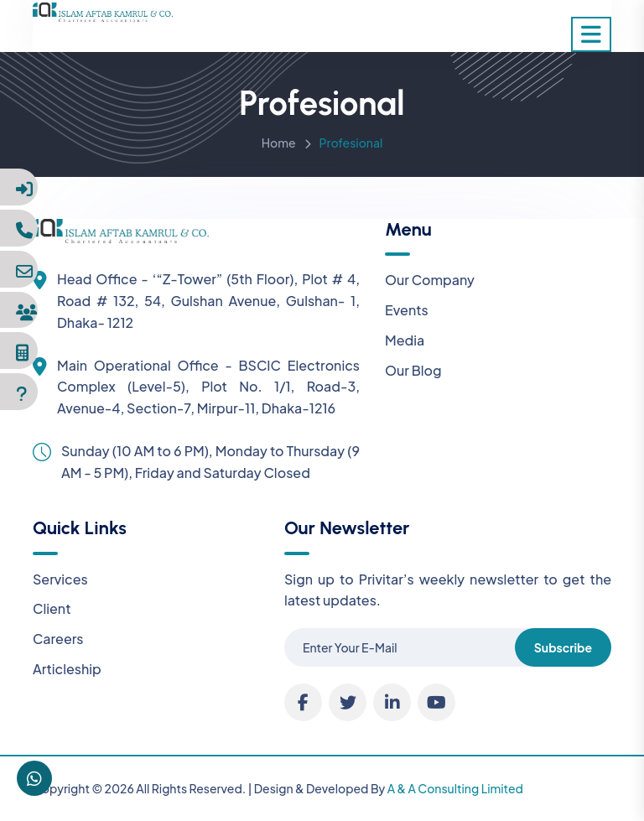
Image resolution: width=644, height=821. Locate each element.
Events (407, 310)
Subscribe (563, 647)
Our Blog (413, 370)
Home (279, 145)
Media (405, 340)
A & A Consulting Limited (455, 788)
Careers (58, 639)
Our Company (430, 280)
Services (60, 579)
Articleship (67, 669)
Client (52, 608)
